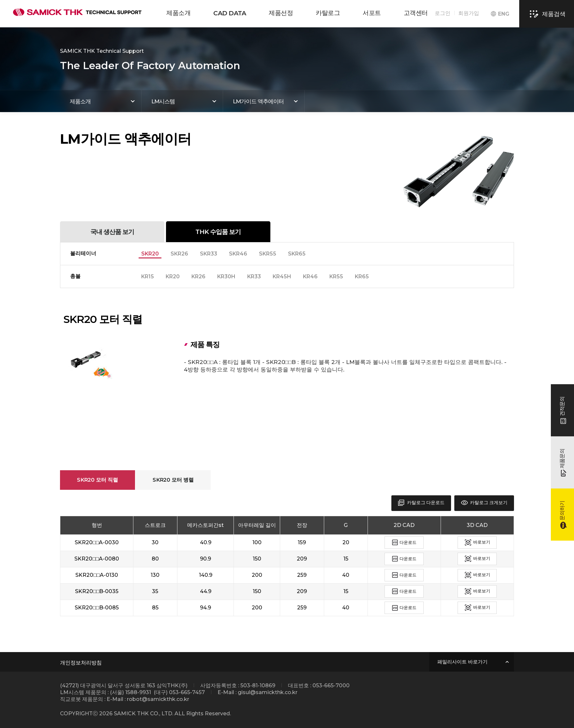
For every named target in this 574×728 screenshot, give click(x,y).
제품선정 (281, 13)
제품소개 (178, 13)
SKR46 (238, 254)
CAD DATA (230, 13)
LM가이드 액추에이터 (258, 101)
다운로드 (404, 543)
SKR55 (268, 254)
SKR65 (297, 254)
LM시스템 (163, 101)
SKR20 (150, 254)
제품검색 (547, 14)
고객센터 (416, 13)
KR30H (226, 277)
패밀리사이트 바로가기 (462, 662)
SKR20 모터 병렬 (173, 480)
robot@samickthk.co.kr (158, 699)
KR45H (282, 277)
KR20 (173, 277)
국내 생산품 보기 (112, 232)
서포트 (372, 13)
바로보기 (477, 543)
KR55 (336, 277)
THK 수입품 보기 (218, 232)
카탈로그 (328, 13)
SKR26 (179, 254)
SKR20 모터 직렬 (98, 480)
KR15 (148, 277)
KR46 (310, 277)
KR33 (254, 277)
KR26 (198, 277)
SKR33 (209, 254)
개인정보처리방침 (81, 663)
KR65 (362, 277)
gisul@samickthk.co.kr (268, 692)
